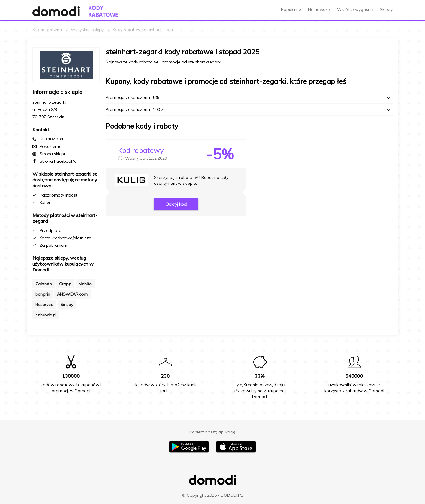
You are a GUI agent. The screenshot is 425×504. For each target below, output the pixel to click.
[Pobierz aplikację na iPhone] (236, 451)
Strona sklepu (53, 154)
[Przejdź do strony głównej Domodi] (56, 11)
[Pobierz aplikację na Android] (189, 451)
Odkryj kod (176, 204)
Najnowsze (319, 9)
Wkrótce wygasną (355, 9)
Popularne (291, 9)
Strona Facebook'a (58, 161)
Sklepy (386, 9)
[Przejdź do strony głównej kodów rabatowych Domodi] (103, 11)
